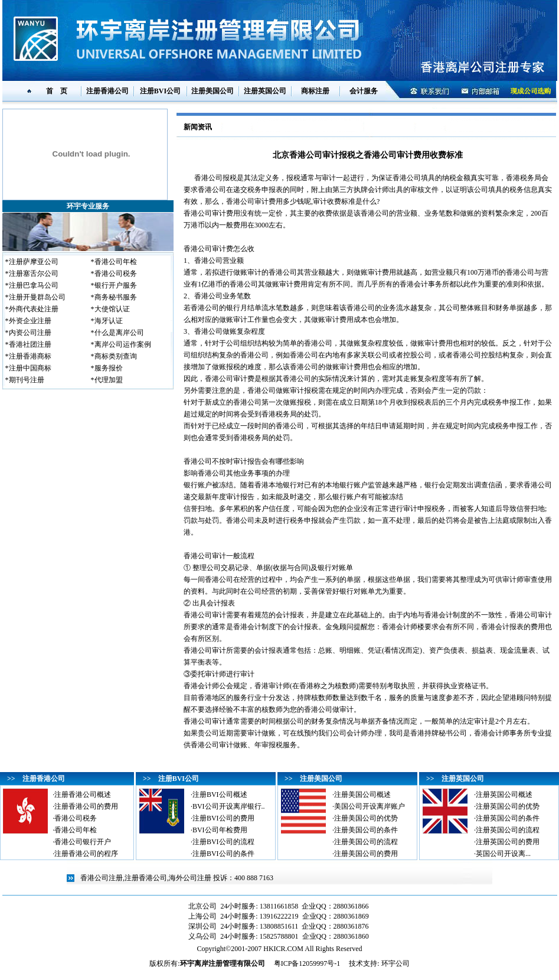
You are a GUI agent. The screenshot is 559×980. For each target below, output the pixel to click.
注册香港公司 (107, 91)
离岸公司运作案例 (123, 344)
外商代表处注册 (34, 309)
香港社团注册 (30, 344)
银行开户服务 (116, 285)
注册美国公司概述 (362, 795)
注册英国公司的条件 (508, 818)
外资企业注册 (30, 321)
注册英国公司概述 (504, 795)
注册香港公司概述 (83, 795)
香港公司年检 (116, 262)
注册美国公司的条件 (366, 830)
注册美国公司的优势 (366, 818)
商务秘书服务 (116, 297)
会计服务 (364, 91)
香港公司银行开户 (83, 842)
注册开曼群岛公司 (37, 297)
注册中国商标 (30, 368)
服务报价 (109, 368)
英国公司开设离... (503, 854)
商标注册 (315, 91)
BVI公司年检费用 (220, 830)
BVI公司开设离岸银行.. (229, 806)
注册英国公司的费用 (508, 842)
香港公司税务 (116, 274)
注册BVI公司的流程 (223, 842)
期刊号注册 (27, 380)
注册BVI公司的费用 (223, 818)
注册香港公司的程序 (86, 854)
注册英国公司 (265, 91)
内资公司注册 (30, 333)
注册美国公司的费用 (366, 854)
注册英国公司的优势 (508, 806)
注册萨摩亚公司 (34, 262)
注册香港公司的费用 (86, 806)
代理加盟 (109, 380)
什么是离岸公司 (119, 333)
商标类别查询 (116, 356)
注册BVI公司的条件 (223, 854)
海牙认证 (109, 321)
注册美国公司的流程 (366, 842)
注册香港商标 (30, 356)
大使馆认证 (112, 309)
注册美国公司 (213, 91)
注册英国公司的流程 (508, 830)
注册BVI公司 (160, 91)
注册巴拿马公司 (34, 285)
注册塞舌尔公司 (34, 274)
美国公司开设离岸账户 (370, 806)
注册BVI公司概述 (220, 795)
